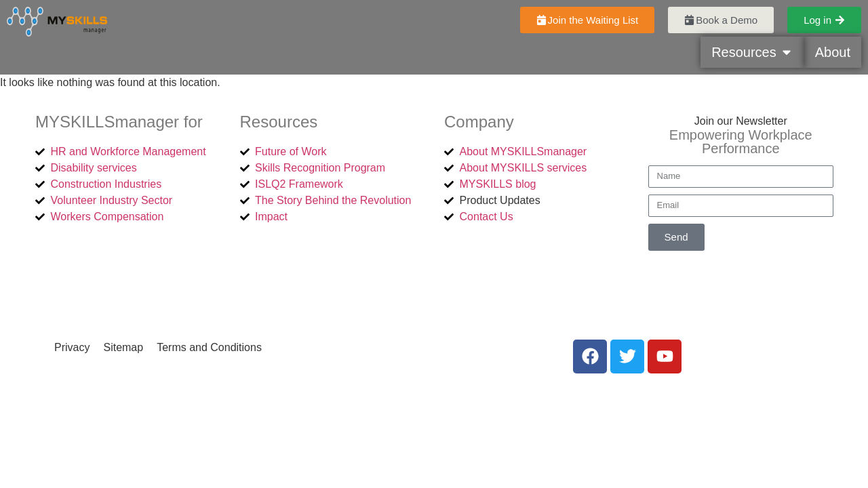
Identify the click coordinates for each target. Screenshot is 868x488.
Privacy (72, 347)
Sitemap (123, 347)
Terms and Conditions (209, 347)
